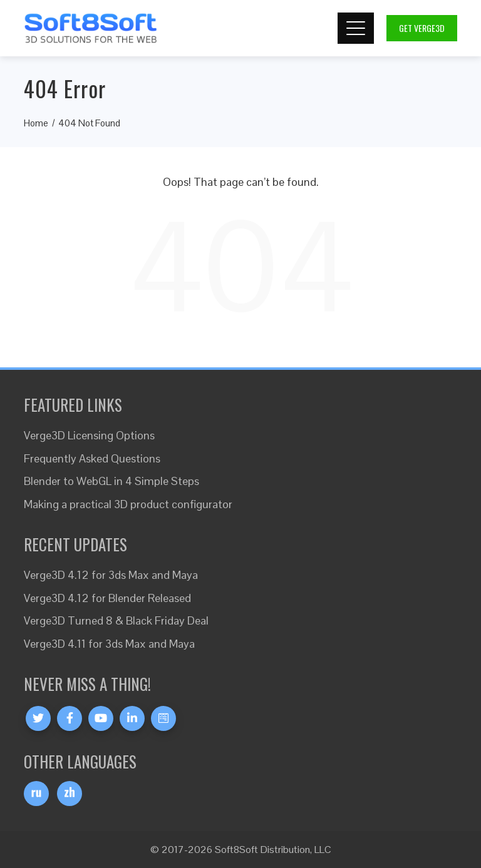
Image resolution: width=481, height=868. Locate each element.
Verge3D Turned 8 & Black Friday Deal (116, 620)
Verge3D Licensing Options (89, 435)
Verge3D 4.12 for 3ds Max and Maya (111, 575)
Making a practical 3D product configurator (128, 504)
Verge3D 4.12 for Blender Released (107, 598)
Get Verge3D (422, 28)
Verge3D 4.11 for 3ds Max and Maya (109, 644)
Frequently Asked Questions (92, 458)
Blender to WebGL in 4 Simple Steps (111, 481)
